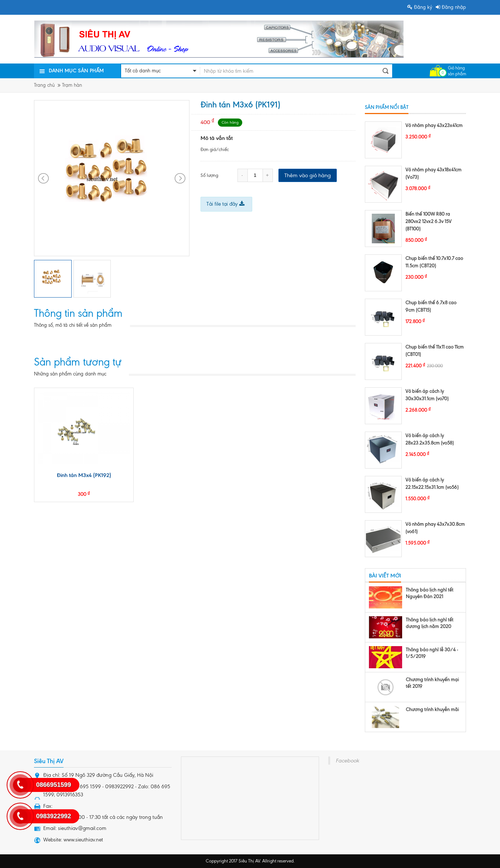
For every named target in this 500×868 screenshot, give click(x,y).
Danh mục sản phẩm (76, 71)
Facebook (347, 761)
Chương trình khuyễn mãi (432, 709)
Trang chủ (44, 85)
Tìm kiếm (386, 71)
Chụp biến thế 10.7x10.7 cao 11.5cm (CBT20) (434, 262)
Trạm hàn (72, 85)
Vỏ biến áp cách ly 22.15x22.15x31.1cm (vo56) (432, 483)
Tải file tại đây (225, 204)
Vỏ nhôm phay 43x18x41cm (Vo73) (434, 173)
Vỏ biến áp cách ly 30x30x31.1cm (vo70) (427, 395)
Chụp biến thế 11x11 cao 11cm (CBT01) (435, 350)
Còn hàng (230, 122)
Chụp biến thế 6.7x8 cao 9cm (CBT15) (431, 306)
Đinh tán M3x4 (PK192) (84, 475)
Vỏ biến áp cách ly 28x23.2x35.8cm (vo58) (430, 439)
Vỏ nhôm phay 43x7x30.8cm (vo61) (435, 528)
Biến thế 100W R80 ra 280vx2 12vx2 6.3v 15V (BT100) (429, 221)
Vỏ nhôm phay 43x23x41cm (434, 125)
